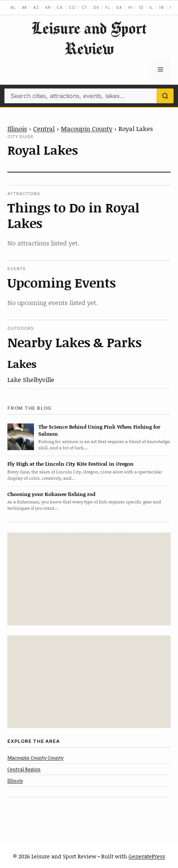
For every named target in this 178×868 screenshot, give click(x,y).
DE (96, 7)
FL (108, 7)
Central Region (24, 769)
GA (119, 7)
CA (60, 7)
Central (44, 128)
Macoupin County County (35, 758)
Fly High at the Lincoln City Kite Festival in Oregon (71, 464)
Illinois (17, 128)
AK (25, 7)
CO (72, 7)
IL (151, 7)
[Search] (165, 96)
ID (141, 7)
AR (48, 7)
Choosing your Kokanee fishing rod (51, 494)
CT (85, 7)
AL (13, 7)
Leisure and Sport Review (89, 38)
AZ (36, 7)
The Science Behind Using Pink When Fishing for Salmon (99, 430)
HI (131, 7)
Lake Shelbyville (31, 379)
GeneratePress (147, 856)
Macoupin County (87, 128)
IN (162, 7)
